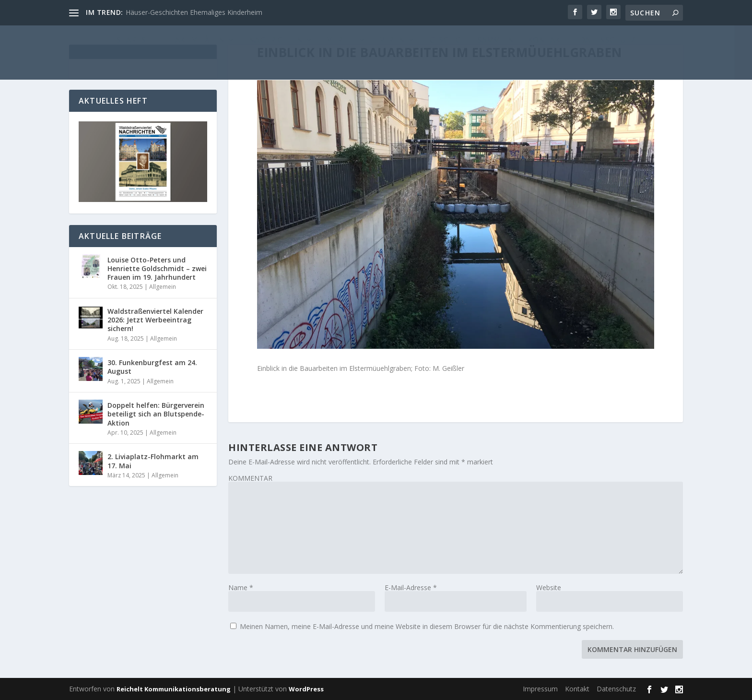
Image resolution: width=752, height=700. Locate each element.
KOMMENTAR (250, 478)
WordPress (306, 689)
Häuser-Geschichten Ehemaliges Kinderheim (194, 12)
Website (549, 587)
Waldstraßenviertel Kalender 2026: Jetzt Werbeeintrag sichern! (155, 320)
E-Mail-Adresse (411, 587)
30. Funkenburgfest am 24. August (152, 367)
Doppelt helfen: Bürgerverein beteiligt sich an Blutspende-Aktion (156, 414)
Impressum (540, 689)
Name (241, 587)
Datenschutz (616, 689)
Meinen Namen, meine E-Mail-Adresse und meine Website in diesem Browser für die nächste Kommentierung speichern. (427, 626)
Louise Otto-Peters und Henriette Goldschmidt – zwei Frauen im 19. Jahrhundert (157, 268)
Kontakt (577, 689)
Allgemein (163, 287)
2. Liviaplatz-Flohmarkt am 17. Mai (153, 461)
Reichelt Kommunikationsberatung (174, 689)
